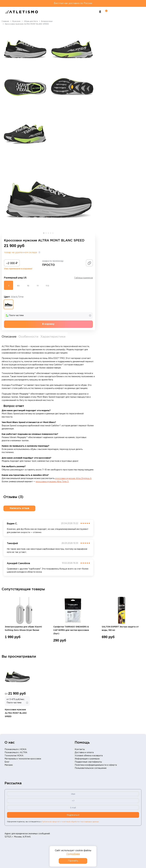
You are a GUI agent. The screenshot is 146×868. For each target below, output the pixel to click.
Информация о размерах (87, 759)
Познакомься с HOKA (15, 749)
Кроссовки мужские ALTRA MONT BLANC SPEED (16, 713)
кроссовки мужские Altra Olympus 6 (73, 478)
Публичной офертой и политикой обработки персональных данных (70, 822)
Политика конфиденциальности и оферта (96, 765)
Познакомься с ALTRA (16, 753)
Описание (9, 337)
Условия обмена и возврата (89, 756)
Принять (73, 861)
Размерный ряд (15, 278)
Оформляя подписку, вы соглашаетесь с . (53, 822)
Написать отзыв (19, 508)
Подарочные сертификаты (88, 762)
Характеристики (53, 337)
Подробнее (73, 854)
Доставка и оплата (84, 753)
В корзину (48, 324)
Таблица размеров (83, 278)
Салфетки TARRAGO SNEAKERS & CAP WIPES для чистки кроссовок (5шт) (71, 630)
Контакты (80, 749)
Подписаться (73, 815)
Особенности (28, 337)
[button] (44, 233)
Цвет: (14, 297)
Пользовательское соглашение (91, 768)
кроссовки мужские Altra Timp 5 (52, 482)
